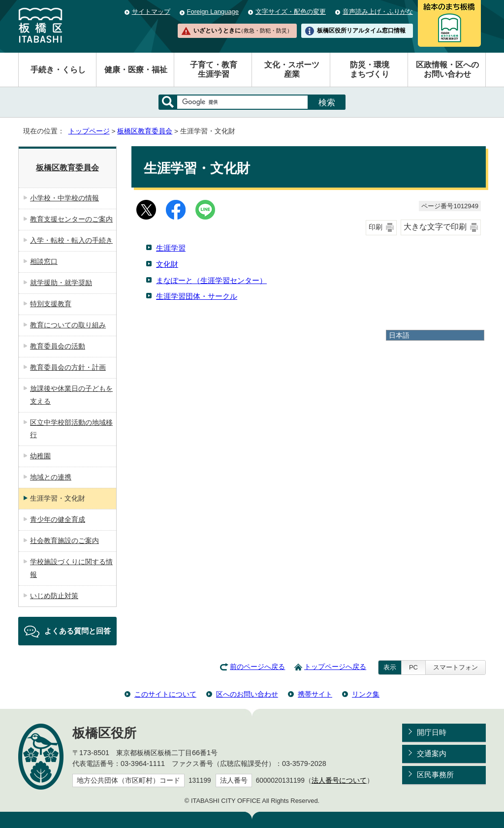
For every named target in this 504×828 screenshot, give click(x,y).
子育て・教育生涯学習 (214, 69)
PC (413, 667)
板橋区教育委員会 (145, 131)
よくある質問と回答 (78, 631)
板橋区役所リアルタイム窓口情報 (361, 31)
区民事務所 (435, 775)
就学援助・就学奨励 (61, 283)
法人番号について (339, 780)
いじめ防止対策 (54, 596)
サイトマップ (151, 12)
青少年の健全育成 (58, 519)
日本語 (399, 335)
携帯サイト (315, 694)
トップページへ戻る (335, 667)
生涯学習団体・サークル (197, 296)
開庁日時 (432, 732)
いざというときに (243, 31)
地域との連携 (51, 477)
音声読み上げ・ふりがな (378, 12)
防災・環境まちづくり (370, 69)
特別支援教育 (51, 304)
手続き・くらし (58, 70)
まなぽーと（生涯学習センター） (211, 280)
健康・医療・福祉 (136, 70)
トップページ (89, 131)
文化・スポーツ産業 (292, 69)
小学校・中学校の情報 (64, 198)
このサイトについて (165, 694)
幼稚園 (40, 456)
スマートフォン (456, 667)
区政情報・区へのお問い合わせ (447, 69)
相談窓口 (44, 261)
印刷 (376, 227)
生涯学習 (171, 248)
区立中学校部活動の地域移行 (71, 429)
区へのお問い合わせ (247, 694)
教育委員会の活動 (58, 346)
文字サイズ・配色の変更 (291, 12)
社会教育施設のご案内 (64, 541)
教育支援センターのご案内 (71, 219)
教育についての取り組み (68, 325)
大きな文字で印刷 (435, 227)
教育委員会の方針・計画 (68, 367)
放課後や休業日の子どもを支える (71, 395)
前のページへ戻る (257, 667)
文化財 (167, 264)
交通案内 (432, 753)
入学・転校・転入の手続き (71, 240)
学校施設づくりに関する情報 (71, 568)
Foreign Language (213, 12)
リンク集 (366, 694)
